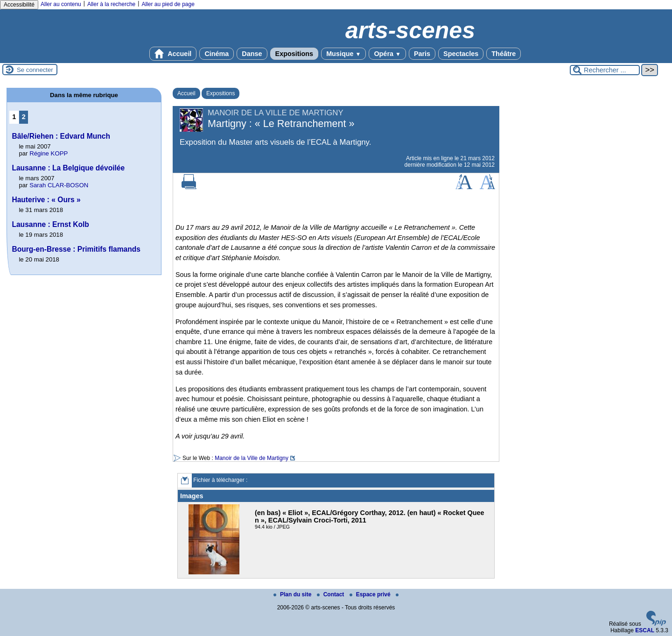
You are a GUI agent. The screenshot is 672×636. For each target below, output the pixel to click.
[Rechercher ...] (605, 70)
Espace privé (371, 594)
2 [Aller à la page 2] (24, 117)
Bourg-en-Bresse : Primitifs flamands (76, 249)
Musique (343, 54)
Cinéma (217, 54)
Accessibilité (19, 5)
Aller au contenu (61, 4)
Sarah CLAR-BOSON (59, 185)
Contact (331, 594)
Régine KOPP (49, 153)
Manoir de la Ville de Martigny (252, 458)
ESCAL (645, 630)
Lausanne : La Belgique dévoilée (68, 168)
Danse (252, 54)
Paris (422, 54)
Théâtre (504, 54)
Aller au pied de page (168, 4)
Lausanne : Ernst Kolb (50, 224)
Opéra (387, 54)
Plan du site (293, 594)
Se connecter (35, 70)
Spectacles (461, 54)
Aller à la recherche (111, 4)
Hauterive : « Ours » (46, 200)
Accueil (173, 54)
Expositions (294, 54)
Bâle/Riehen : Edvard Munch (61, 136)
